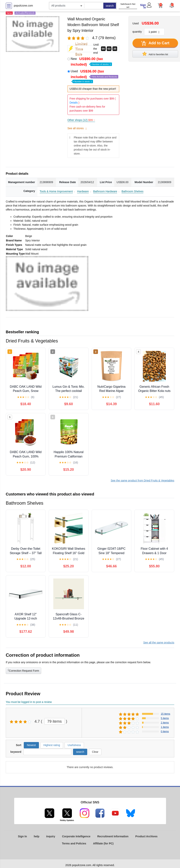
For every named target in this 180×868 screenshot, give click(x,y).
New (91, 62)
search (110, 6)
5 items (165, 718)
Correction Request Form (23, 670)
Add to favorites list (155, 54)
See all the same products (159, 643)
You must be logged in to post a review (29, 702)
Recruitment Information (113, 836)
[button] (172, 5)
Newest (31, 745)
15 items (166, 714)
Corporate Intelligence (76, 836)
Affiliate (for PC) (103, 843)
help (37, 836)
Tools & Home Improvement (56, 191)
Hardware (83, 191)
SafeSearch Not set (128, 6)
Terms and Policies (74, 843)
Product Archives (146, 836)
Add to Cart (155, 43)
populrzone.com (23, 6)
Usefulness (74, 745)
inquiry (51, 836)
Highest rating (52, 745)
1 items (165, 727)
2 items (165, 723)
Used (95, 76)
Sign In (143, 6)
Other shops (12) (81, 120)
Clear (95, 752)
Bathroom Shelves (132, 191)
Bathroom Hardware (105, 191)
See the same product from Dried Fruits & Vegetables (143, 480)
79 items (55, 721)
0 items (165, 731)
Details (74, 103)
